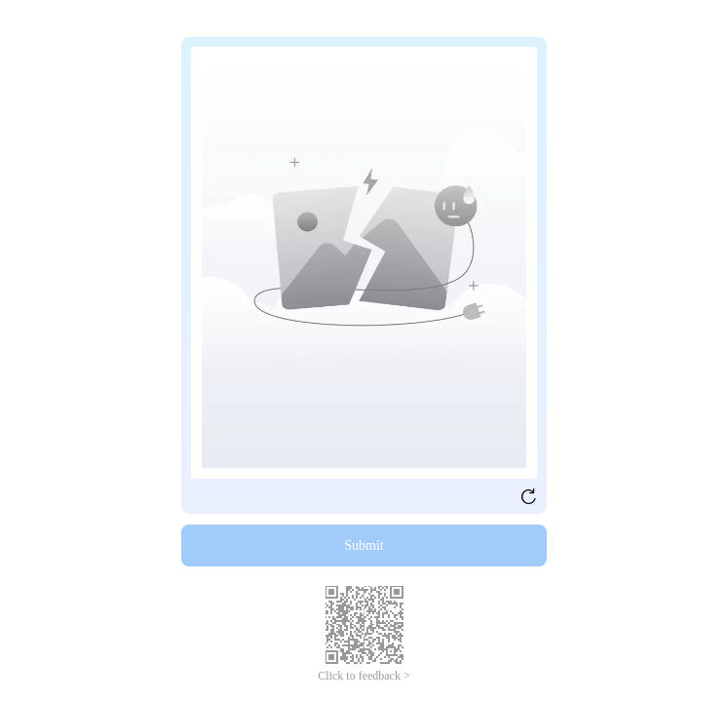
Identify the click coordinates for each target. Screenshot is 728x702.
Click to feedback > (364, 676)
